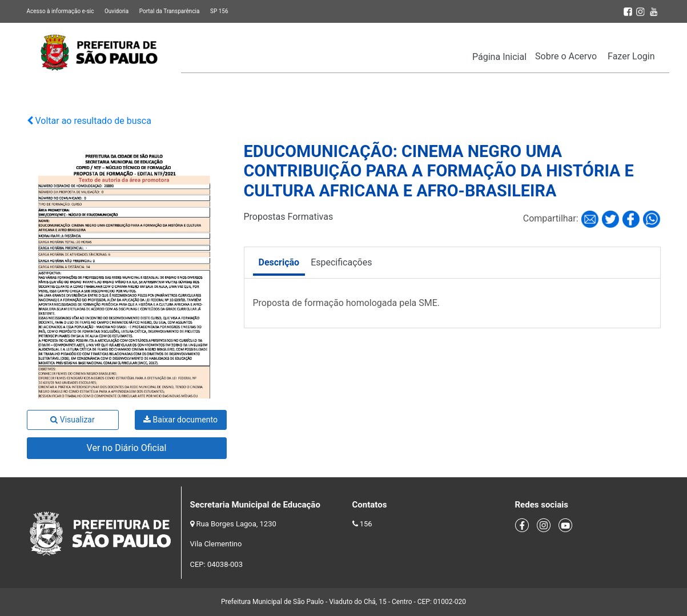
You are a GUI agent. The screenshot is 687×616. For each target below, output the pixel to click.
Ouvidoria (116, 11)
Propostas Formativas (289, 217)
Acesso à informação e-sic (61, 11)
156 (366, 524)
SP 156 (219, 11)
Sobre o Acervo (566, 56)
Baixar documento (180, 420)
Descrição (279, 262)
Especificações (341, 262)
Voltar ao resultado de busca (89, 121)
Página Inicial (499, 57)
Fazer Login (631, 56)
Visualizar (72, 420)
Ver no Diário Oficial (127, 448)
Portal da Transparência (170, 11)
